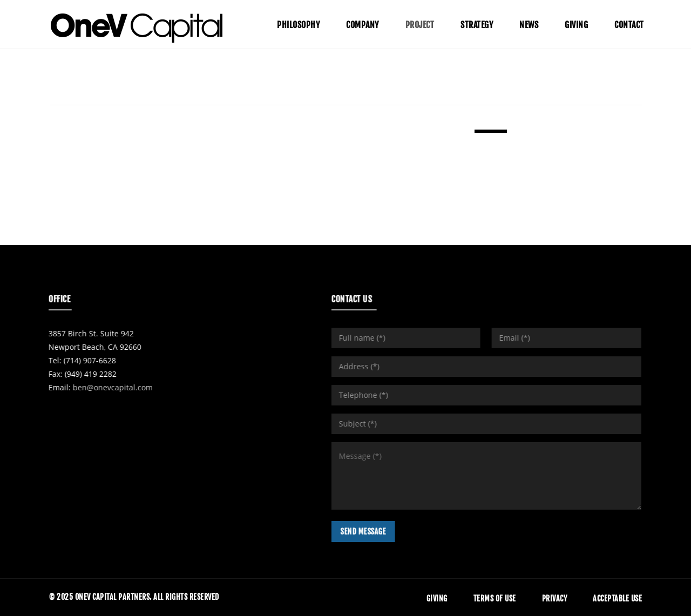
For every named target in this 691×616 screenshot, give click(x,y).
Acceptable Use (617, 598)
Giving (437, 598)
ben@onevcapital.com (105, 387)
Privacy (555, 598)
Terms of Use (495, 598)
